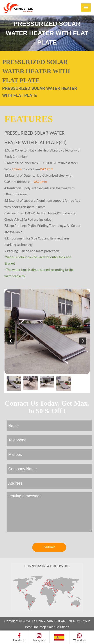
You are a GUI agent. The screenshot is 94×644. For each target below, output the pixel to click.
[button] (83, 341)
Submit (49, 547)
